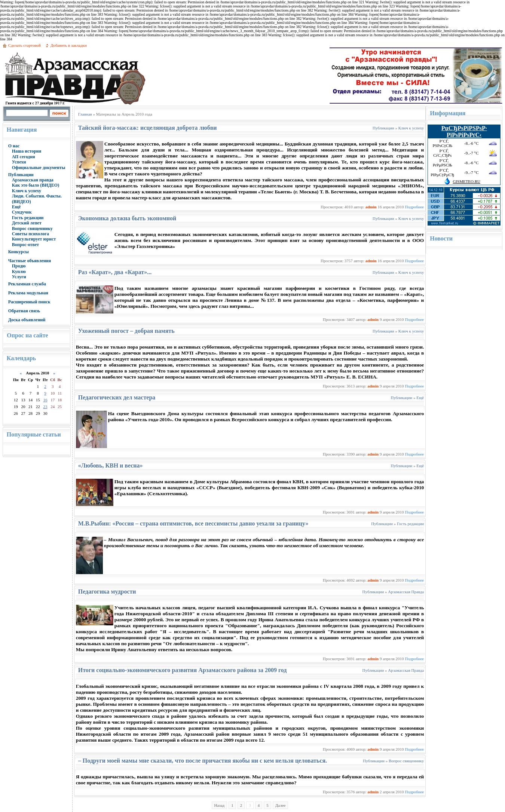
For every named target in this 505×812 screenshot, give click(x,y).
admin (371, 207)
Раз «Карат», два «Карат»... (115, 272)
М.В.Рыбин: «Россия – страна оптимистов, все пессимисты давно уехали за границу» (193, 523)
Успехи (19, 162)
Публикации (21, 175)
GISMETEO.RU (466, 181)
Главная (85, 114)
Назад (220, 805)
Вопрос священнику (32, 229)
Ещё (16, 207)
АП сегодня (24, 157)
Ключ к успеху (27, 191)
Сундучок (22, 212)
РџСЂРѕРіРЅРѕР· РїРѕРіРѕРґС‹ (464, 131)
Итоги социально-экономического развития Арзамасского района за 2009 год (183, 670)
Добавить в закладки (69, 45)
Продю (19, 266)
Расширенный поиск (29, 302)
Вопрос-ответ (25, 245)
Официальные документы (39, 168)
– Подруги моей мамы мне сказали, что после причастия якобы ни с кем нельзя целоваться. (203, 761)
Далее (281, 805)
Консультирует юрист (34, 239)
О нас (14, 146)
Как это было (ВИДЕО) (36, 185)
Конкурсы (19, 252)
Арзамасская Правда (406, 592)
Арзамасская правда (33, 180)
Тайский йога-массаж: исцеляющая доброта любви (148, 128)
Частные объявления (30, 261)
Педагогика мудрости (107, 592)
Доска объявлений (27, 320)
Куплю (19, 272)
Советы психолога (30, 234)
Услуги (19, 277)
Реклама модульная (28, 293)
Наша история (27, 151)
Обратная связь (24, 311)
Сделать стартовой (25, 45)
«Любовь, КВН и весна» (111, 465)
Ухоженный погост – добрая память (126, 331)
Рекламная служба (27, 284)
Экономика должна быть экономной (127, 218)
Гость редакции (28, 218)
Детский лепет (27, 223)
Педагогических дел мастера (117, 397)
